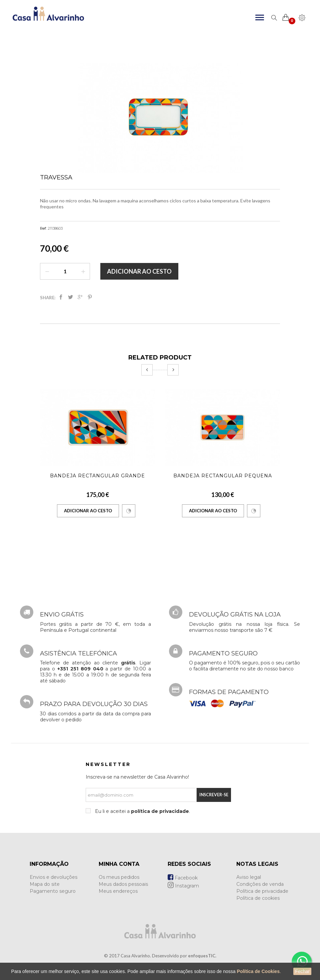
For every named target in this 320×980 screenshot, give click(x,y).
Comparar (129, 511)
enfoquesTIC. (202, 956)
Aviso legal (249, 877)
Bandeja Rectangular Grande (97, 476)
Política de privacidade (262, 891)
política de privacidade (160, 811)
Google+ (80, 297)
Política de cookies (258, 898)
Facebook (183, 878)
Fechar (302, 971)
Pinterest (90, 297)
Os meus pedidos (119, 877)
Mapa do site (45, 884)
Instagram (183, 886)
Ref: (43, 228)
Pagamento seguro (53, 891)
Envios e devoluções (53, 877)
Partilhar (61, 297)
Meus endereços (118, 891)
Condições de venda (260, 884)
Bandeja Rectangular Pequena (223, 476)
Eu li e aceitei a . (142, 811)
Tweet (70, 297)
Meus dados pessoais (123, 884)
